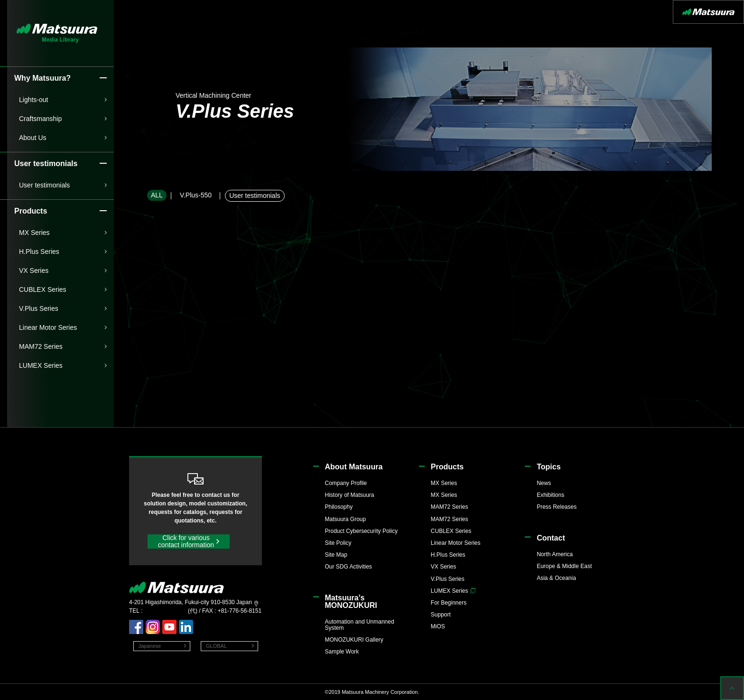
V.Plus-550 (196, 195)
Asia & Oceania (556, 578)
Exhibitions (550, 495)
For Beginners (449, 603)
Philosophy (339, 507)
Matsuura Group (346, 519)
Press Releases (557, 507)
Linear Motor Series (48, 327)
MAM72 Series (41, 346)
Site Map (336, 555)
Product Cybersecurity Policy (361, 531)
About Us (33, 138)
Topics (549, 467)
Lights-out (33, 100)
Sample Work (342, 652)
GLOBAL (216, 646)
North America (555, 554)
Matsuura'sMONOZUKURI (351, 602)
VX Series (34, 271)
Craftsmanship (40, 119)
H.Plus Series (39, 252)
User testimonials (44, 185)
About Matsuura (354, 467)
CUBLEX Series (43, 289)
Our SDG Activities (349, 567)
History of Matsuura (350, 495)
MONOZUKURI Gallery (354, 640)
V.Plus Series (39, 308)
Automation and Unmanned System (360, 625)
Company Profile (346, 483)
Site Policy (338, 543)
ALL (157, 195)
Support (441, 615)
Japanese (150, 646)
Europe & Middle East (564, 566)
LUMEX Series (41, 365)
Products (447, 467)
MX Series (34, 233)
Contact (551, 538)
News (544, 483)
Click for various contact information (186, 541)
